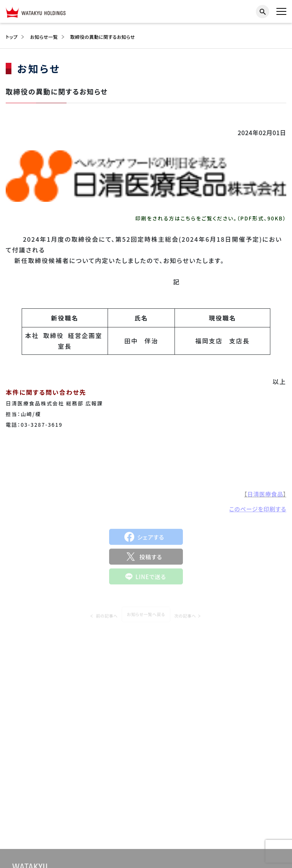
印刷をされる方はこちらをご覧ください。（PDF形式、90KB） (211, 218)
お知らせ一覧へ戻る (146, 618)
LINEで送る (151, 578)
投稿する (151, 559)
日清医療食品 (265, 495)
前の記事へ (107, 619)
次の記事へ (185, 619)
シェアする (151, 539)
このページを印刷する (258, 510)
